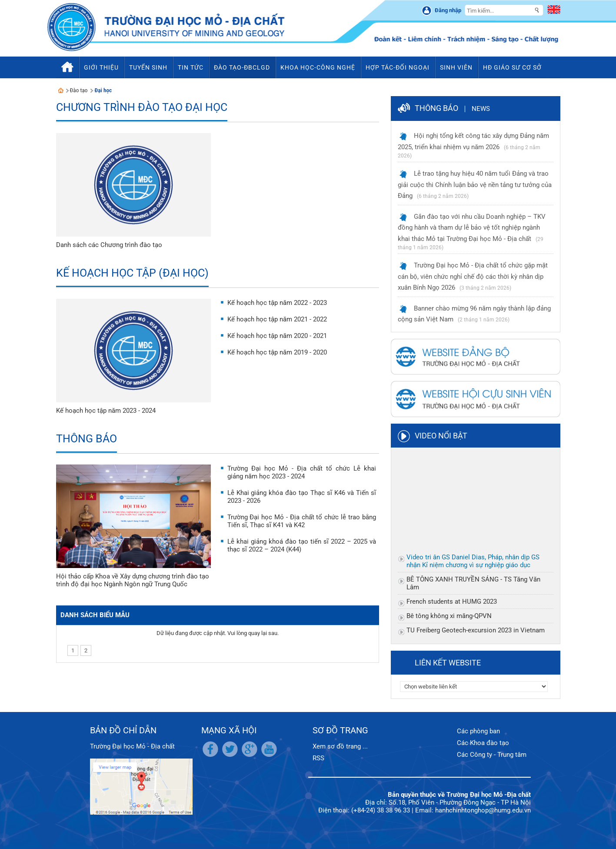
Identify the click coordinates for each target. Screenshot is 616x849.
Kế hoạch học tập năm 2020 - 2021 (277, 336)
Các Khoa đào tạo (483, 743)
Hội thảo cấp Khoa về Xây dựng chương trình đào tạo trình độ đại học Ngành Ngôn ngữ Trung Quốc (133, 580)
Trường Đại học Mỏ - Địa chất (132, 746)
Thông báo (87, 439)
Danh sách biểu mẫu (95, 615)
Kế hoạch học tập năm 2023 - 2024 (106, 411)
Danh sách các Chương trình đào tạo (109, 245)
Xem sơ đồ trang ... (340, 746)
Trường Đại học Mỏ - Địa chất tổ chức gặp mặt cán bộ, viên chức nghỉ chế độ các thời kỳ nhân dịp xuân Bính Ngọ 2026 (473, 276)
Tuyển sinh (148, 67)
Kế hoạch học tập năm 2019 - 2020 (277, 352)
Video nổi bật (441, 436)
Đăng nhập (448, 10)
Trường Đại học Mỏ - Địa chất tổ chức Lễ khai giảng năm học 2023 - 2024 (302, 472)
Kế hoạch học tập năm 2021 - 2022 (277, 319)
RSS (318, 758)
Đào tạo (79, 90)
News (481, 109)
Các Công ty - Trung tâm (492, 755)
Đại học (103, 90)
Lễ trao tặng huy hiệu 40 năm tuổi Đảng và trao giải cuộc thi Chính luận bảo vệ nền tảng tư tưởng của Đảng (475, 185)
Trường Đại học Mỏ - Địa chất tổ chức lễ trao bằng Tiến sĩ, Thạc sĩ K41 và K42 (302, 521)
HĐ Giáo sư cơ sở (512, 67)
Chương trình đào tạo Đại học (142, 107)
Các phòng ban (478, 731)
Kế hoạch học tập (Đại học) (132, 273)
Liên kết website (448, 663)
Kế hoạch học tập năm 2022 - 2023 (277, 303)
